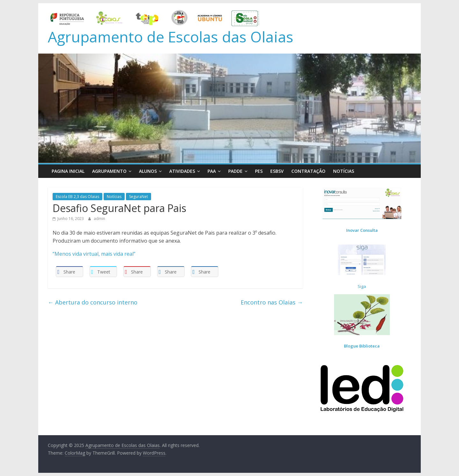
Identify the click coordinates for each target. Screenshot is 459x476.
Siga (362, 286)
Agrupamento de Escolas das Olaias (171, 37)
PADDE (235, 171)
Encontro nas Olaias (272, 302)
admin (99, 219)
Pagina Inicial (68, 171)
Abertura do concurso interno (93, 302)
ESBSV (277, 171)
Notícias (344, 171)
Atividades (182, 171)
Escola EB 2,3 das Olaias (77, 197)
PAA (212, 171)
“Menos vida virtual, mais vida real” (94, 254)
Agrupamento (109, 171)
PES (259, 171)
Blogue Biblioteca (362, 346)
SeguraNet (138, 197)
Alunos (148, 171)
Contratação (308, 171)
